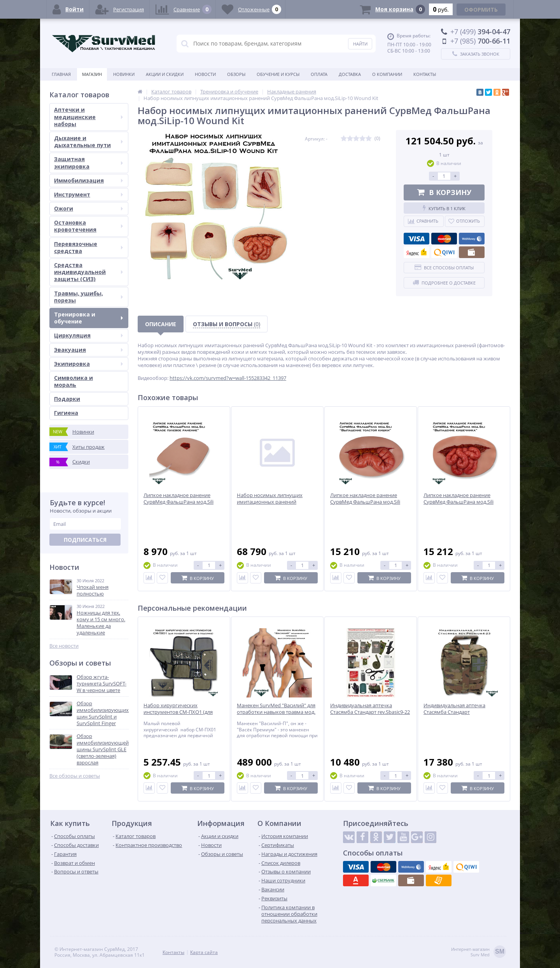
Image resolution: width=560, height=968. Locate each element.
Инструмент (88, 194)
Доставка (350, 74)
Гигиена (66, 413)
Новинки (124, 74)
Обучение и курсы (278, 74)
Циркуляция (88, 335)
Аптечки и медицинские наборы (88, 117)
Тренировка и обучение (88, 318)
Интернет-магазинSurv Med (479, 952)
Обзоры (236, 74)
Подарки (67, 399)
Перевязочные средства (88, 247)
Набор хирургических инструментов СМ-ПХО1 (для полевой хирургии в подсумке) (181, 712)
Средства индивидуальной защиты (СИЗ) (88, 272)
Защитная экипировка (88, 163)
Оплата (319, 74)
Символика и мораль (73, 381)
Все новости (64, 646)
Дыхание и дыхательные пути (88, 141)
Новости (205, 74)
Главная (61, 74)
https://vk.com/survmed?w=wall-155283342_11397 (228, 378)
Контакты (425, 74)
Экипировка (88, 364)
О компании (387, 74)
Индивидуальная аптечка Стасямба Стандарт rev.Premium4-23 (454, 712)
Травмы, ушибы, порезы (88, 297)
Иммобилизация (88, 180)
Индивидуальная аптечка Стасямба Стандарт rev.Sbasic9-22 (370, 709)
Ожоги (88, 208)
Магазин (92, 74)
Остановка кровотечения (88, 226)
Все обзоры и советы (75, 776)
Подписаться (85, 540)
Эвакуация (88, 350)
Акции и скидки (165, 74)
